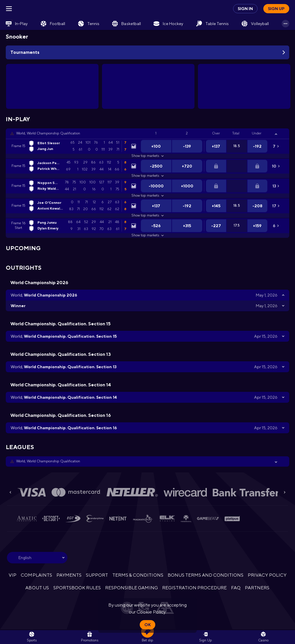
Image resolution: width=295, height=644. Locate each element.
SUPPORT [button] (97, 575)
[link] (17, 24)
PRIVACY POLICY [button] (267, 575)
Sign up (276, 9)
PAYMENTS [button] (69, 575)
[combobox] (37, 558)
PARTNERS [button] (257, 588)
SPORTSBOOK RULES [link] (77, 588)
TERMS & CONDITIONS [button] (138, 575)
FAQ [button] (236, 588)
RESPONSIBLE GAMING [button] (131, 588)
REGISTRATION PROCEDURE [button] (195, 588)
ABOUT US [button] (37, 588)
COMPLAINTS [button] (36, 575)
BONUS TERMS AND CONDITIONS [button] (206, 575)
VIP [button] (13, 575)
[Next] (285, 492)
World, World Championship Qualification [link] (48, 133)
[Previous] (10, 492)
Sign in (245, 9)
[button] (147, 134)
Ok (147, 625)
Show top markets (147, 156)
